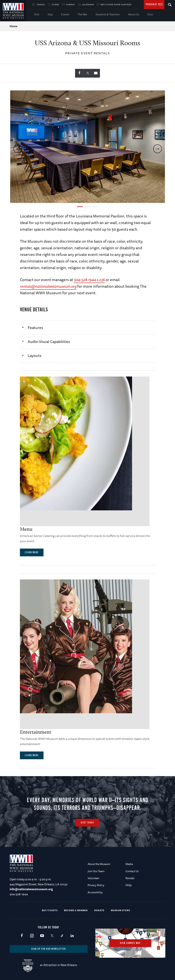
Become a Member (76, 910)
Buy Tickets (50, 910)
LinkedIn (72, 936)
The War (82, 14)
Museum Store (120, 910)
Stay (50, 14)
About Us (134, 14)
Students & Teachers (108, 14)
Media (129, 864)
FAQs (129, 885)
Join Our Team (96, 871)
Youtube (42, 936)
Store (55, 4)
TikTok (62, 936)
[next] (157, 149)
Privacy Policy (96, 885)
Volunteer (93, 878)
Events (65, 14)
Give (150, 14)
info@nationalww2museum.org (31, 889)
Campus (70, 4)
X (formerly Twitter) (52, 936)
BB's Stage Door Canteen (116, 4)
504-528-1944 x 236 (89, 280)
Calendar (88, 4)
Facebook (22, 936)
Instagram (32, 936)
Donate (99, 910)
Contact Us (132, 871)
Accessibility (95, 892)
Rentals (130, 878)
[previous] (18, 149)
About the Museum (99, 864)
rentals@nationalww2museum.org (48, 286)
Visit (37, 14)
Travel (41, 4)
